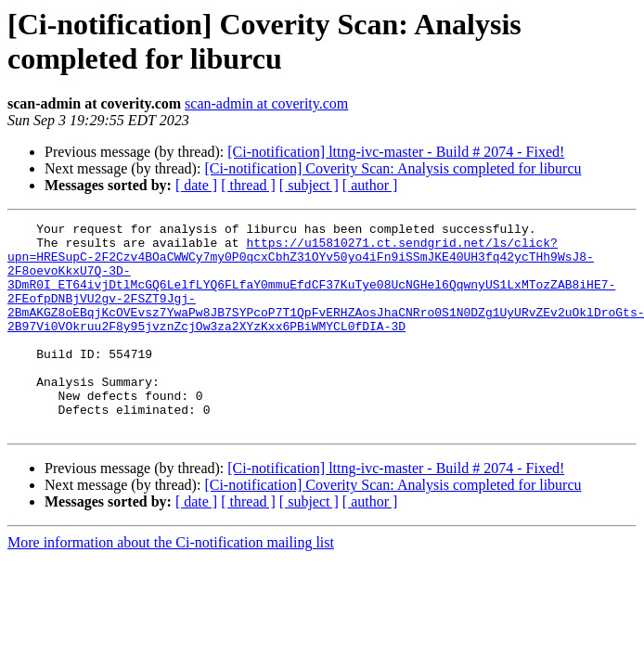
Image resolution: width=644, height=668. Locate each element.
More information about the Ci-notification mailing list (171, 584)
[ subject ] (309, 185)
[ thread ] (248, 185)
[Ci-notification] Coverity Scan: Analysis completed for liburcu (393, 168)
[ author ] (370, 185)
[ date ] (196, 185)
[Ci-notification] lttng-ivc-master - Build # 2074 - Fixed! (396, 152)
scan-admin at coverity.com (266, 103)
